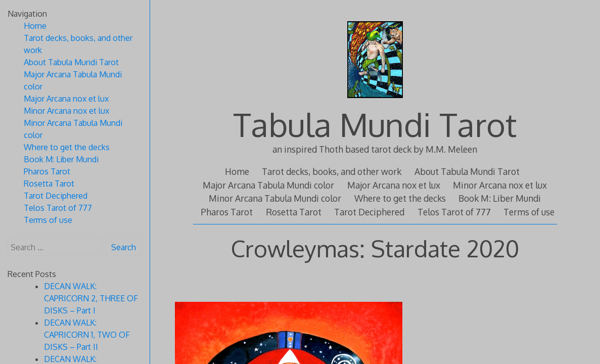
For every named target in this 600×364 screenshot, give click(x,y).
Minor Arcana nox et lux (500, 185)
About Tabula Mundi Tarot (467, 171)
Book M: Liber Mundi (500, 198)
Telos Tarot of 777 (454, 212)
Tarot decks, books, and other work (332, 171)
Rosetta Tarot (294, 212)
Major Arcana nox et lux (394, 185)
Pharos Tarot (227, 212)
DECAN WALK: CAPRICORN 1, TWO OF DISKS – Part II (87, 335)
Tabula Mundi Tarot (375, 124)
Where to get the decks (400, 198)
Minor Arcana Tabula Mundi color (275, 198)
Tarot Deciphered (369, 212)
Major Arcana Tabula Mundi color (268, 185)
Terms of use (529, 212)
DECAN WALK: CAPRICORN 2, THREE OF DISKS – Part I (91, 298)
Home (237, 171)
